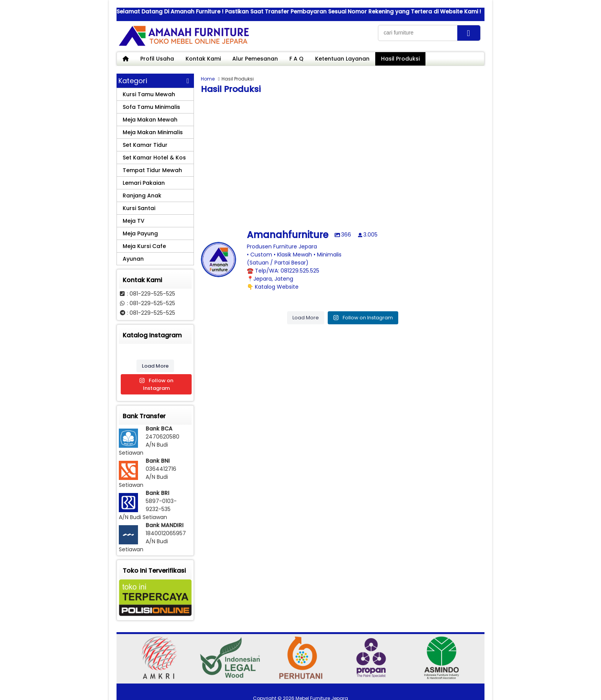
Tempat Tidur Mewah (152, 170)
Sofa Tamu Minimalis (151, 107)
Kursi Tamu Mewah (149, 94)
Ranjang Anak (142, 196)
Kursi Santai (139, 208)
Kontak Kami (203, 59)
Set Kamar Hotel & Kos (154, 158)
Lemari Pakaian (144, 183)
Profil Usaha (157, 59)
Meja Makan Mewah (150, 120)
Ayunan (133, 259)
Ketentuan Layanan (342, 59)
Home (208, 79)
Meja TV (134, 221)
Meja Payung (140, 233)
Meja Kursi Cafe (144, 246)
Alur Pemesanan (255, 59)
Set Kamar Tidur (145, 145)
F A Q (296, 59)
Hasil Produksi (400, 59)
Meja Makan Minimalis (153, 132)
